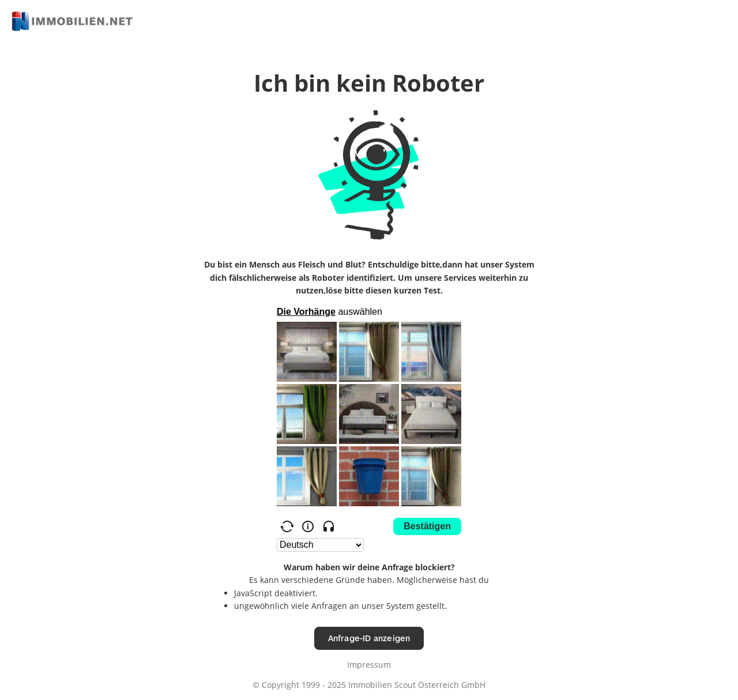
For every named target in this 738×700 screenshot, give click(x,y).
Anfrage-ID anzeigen (369, 638)
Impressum (369, 665)
